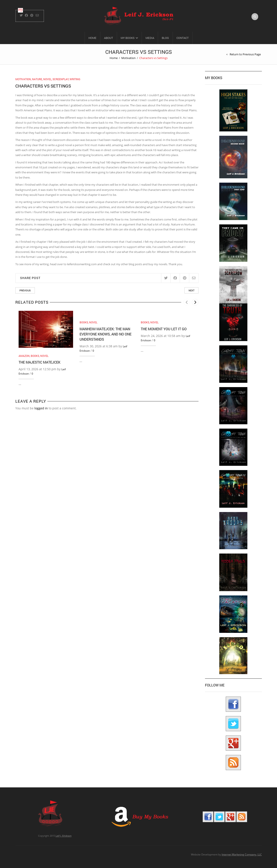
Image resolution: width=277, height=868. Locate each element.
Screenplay (61, 79)
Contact (183, 38)
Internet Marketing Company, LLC (242, 854)
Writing (75, 79)
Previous (25, 290)
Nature (37, 79)
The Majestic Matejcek (39, 362)
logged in (41, 408)
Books (35, 356)
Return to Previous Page (245, 54)
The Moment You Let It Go (164, 329)
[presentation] (187, 302)
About (109, 38)
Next (191, 290)
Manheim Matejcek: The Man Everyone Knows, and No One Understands (106, 334)
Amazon (24, 356)
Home (92, 38)
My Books (128, 38)
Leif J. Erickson (64, 836)
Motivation (128, 58)
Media (150, 38)
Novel (47, 79)
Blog (165, 38)
